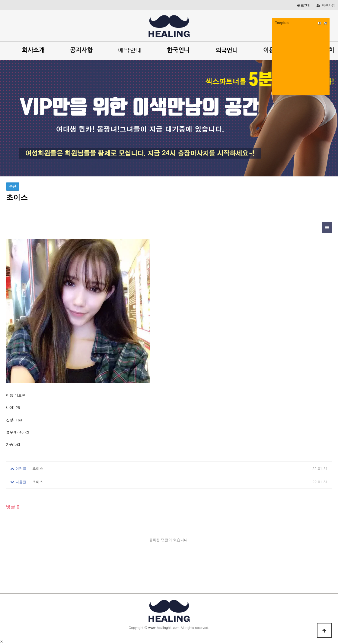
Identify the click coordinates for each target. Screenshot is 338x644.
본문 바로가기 (0, 0)
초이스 (38, 468)
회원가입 (326, 5)
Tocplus (282, 23)
